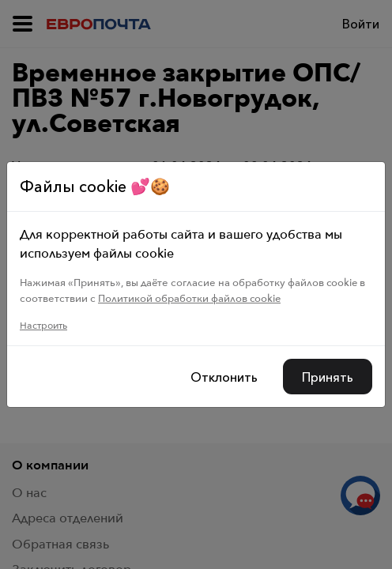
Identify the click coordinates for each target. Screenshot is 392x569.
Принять (328, 377)
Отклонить (224, 377)
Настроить (43, 326)
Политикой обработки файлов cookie (189, 298)
